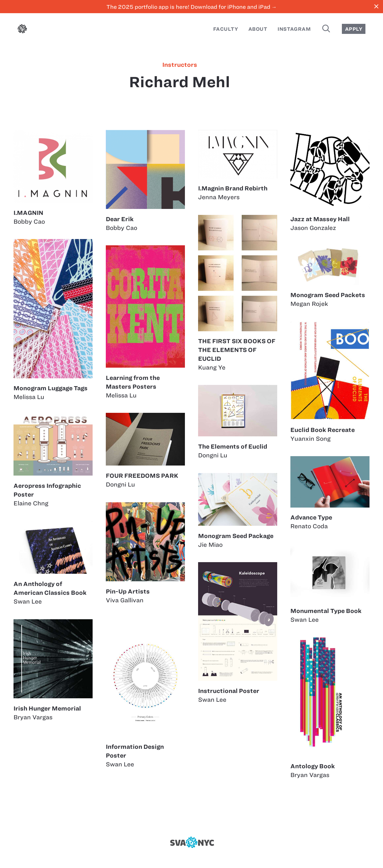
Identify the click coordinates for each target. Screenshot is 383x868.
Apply (354, 29)
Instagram (294, 29)
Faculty (226, 29)
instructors (180, 65)
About (258, 29)
